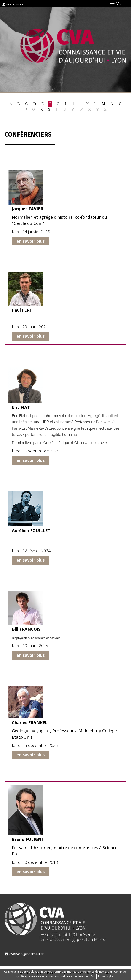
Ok (92, 976)
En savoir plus (106, 976)
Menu (122, 3)
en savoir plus (31, 241)
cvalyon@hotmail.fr (27, 954)
